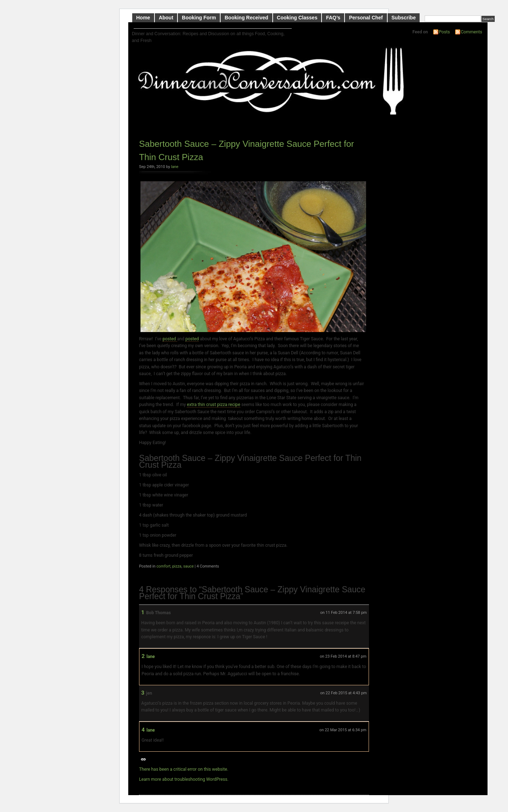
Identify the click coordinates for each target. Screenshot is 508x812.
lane (175, 167)
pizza (177, 566)
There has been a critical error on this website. (184, 769)
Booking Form (199, 18)
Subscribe (404, 18)
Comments (471, 32)
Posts (444, 32)
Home (143, 18)
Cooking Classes (297, 18)
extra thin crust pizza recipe (213, 405)
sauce (188, 566)
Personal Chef (366, 18)
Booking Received (246, 18)
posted (170, 339)
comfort (163, 566)
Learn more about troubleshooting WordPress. (184, 779)
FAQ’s (333, 18)
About (166, 18)
